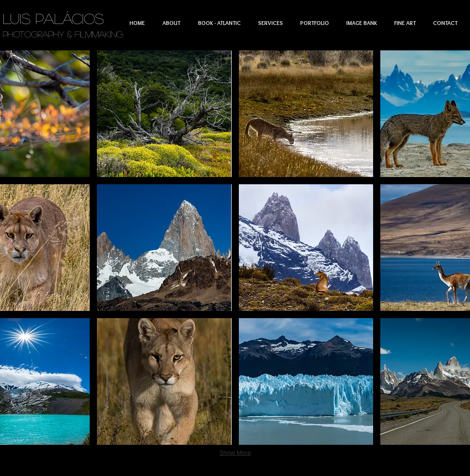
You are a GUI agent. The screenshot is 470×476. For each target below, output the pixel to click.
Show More (235, 453)
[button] (164, 114)
